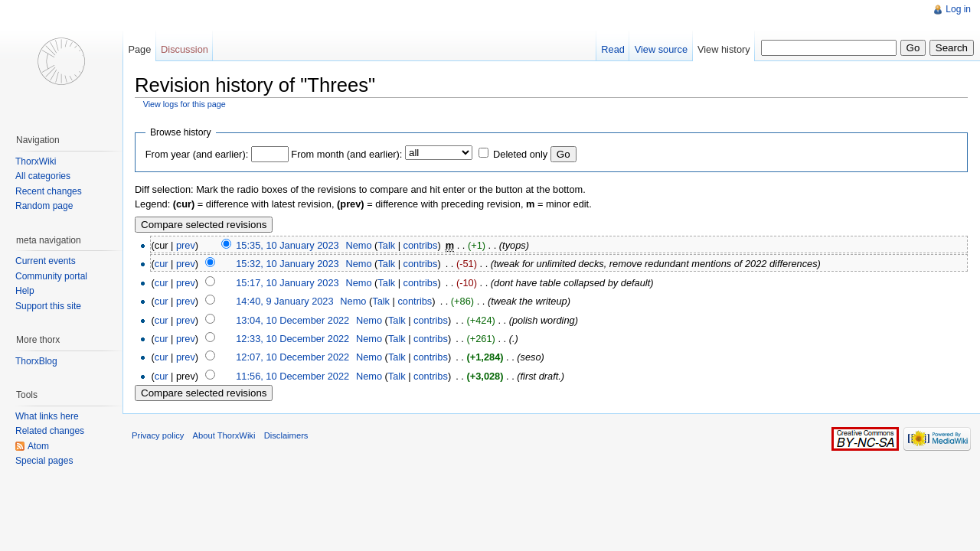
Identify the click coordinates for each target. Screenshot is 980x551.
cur (162, 264)
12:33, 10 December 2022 (292, 339)
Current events (46, 261)
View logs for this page (185, 104)
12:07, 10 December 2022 (292, 357)
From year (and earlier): (197, 154)
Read (613, 49)
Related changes (50, 431)
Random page (44, 206)
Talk (386, 245)
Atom (38, 446)
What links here (47, 416)
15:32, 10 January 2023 (287, 264)
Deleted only (520, 154)
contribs (421, 245)
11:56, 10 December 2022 (292, 376)
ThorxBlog (36, 361)
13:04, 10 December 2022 (292, 320)
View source (661, 49)
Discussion (185, 49)
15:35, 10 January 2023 (287, 245)
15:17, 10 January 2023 (287, 283)
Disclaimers (286, 435)
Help (25, 291)
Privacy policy (158, 435)
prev (186, 245)
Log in (958, 9)
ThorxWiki (36, 161)
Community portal (51, 276)
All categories (43, 176)
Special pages (44, 461)
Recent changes (49, 191)
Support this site (48, 306)
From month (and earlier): (346, 154)
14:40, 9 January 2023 (284, 301)
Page (139, 49)
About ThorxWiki (224, 435)
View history (724, 49)
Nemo (358, 245)
